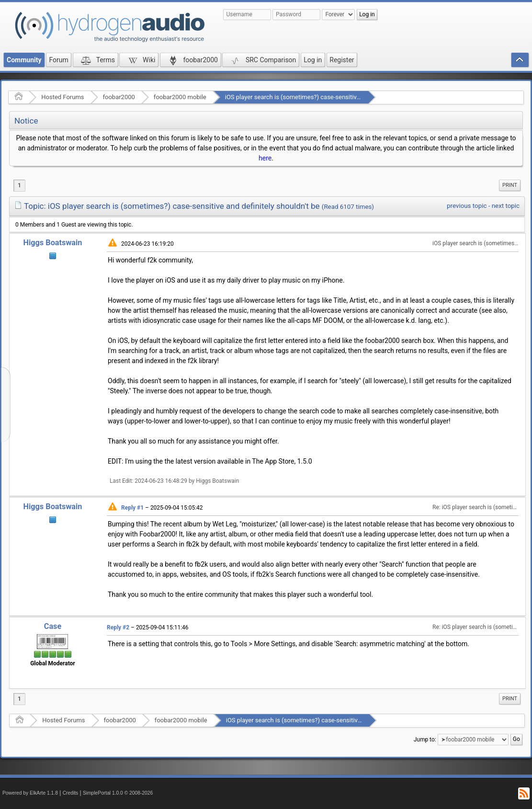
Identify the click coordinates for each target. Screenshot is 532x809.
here (265, 158)
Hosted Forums (62, 97)
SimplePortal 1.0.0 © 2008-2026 (118, 793)
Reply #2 (118, 627)
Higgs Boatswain (52, 243)
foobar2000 (119, 97)
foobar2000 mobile (180, 97)
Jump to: (425, 740)
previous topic (467, 206)
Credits (71, 793)
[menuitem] (510, 185)
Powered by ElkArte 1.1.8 (30, 793)
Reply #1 (132, 508)
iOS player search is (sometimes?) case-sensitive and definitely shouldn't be (329, 97)
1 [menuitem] (19, 185)
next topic (506, 206)
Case (53, 626)
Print (510, 185)
